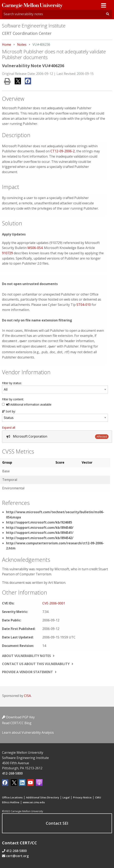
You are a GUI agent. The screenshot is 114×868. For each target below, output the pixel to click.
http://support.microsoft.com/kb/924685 (39, 521)
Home (7, 45)
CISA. (28, 695)
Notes (22, 45)
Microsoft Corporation (30, 436)
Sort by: (9, 411)
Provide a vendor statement (27, 671)
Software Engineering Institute (34, 26)
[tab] (57, 436)
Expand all (9, 427)
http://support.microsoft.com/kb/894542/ (40, 537)
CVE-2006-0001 (54, 602)
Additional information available (29, 404)
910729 (7, 253)
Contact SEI (57, 822)
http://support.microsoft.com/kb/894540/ (40, 527)
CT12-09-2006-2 (63, 151)
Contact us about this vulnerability (36, 663)
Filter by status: (12, 382)
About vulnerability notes (26, 655)
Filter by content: (13, 398)
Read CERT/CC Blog (17, 722)
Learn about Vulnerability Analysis (28, 732)
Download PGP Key (18, 716)
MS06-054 (35, 248)
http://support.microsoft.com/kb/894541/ (40, 532)
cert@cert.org (17, 855)
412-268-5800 (12, 773)
